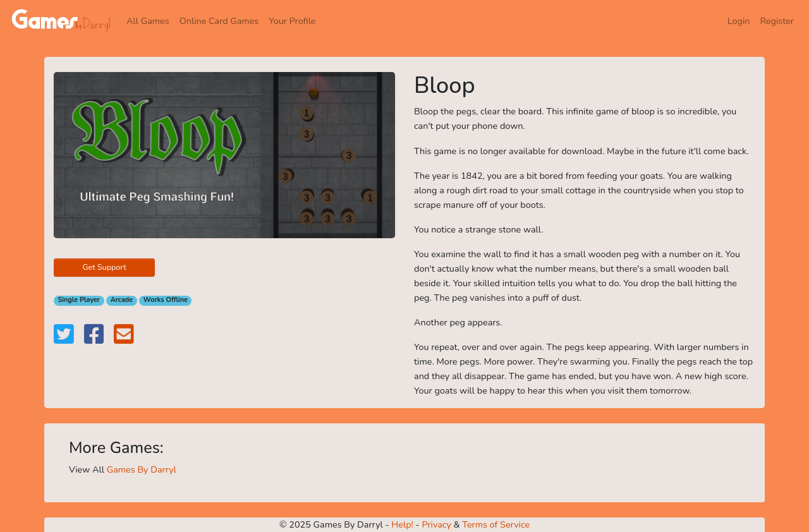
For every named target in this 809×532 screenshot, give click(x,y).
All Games (148, 21)
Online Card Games (219, 21)
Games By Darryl (142, 469)
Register (777, 21)
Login (739, 21)
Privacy (436, 524)
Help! (402, 524)
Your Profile (292, 21)
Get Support (104, 267)
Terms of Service (496, 524)
